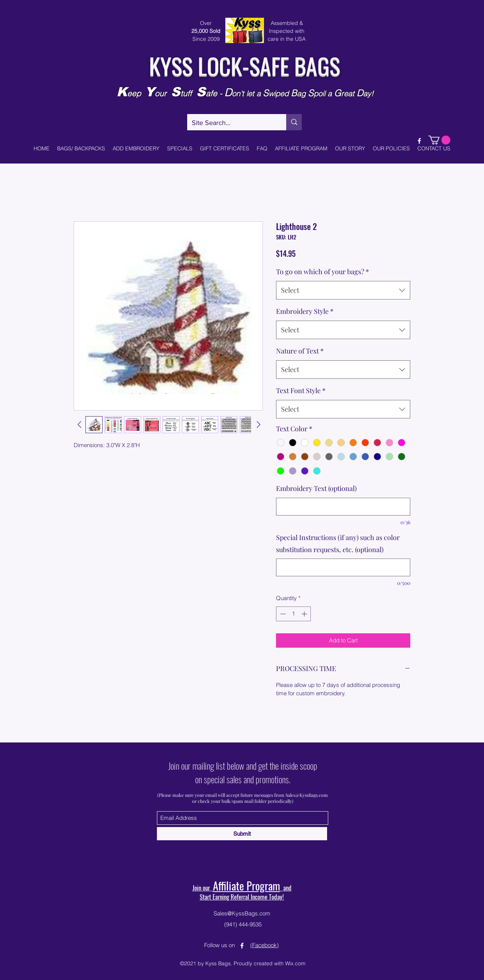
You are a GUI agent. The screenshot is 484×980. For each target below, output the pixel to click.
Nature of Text (300, 351)
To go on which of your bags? (323, 272)
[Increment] (305, 614)
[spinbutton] (294, 614)
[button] (439, 140)
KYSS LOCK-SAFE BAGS (244, 65)
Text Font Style (301, 390)
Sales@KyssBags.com (307, 795)
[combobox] (343, 290)
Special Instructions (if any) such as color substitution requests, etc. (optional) (338, 543)
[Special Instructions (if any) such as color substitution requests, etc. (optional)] (343, 567)
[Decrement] (282, 614)
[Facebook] (419, 141)
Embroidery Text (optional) (316, 488)
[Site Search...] (231, 123)
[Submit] (242, 834)
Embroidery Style (305, 311)
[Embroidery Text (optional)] (343, 507)
